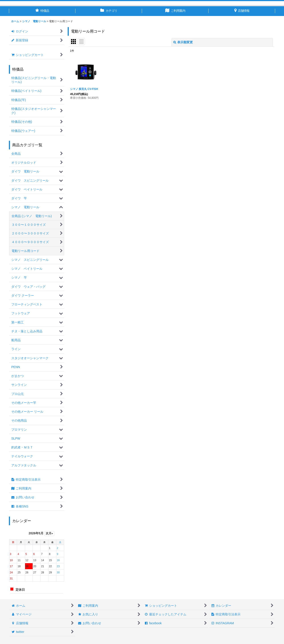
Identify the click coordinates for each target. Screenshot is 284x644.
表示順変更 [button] (183, 42)
